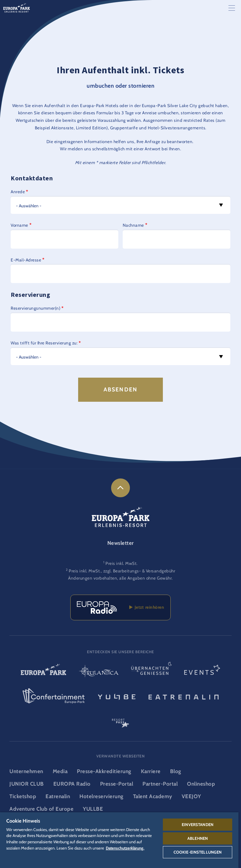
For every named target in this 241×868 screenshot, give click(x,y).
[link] (120, 488)
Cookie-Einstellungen (198, 852)
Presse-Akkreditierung (104, 771)
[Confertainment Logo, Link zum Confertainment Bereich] (54, 696)
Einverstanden (198, 824)
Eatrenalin (58, 796)
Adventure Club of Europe (41, 809)
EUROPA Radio (72, 784)
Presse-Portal (117, 784)
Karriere (151, 771)
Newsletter (121, 543)
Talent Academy (153, 796)
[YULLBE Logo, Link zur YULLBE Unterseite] (117, 696)
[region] (119, 840)
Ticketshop (23, 796)
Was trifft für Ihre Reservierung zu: (44, 343)
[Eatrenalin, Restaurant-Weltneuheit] (184, 696)
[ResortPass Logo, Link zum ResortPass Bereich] (120, 720)
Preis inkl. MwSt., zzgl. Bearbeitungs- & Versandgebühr (122, 571)
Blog (176, 771)
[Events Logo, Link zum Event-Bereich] (202, 672)
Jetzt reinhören (147, 607)
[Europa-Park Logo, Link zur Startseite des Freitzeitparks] (43, 672)
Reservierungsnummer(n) (35, 308)
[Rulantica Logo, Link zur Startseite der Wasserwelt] (99, 672)
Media (60, 771)
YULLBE (93, 809)
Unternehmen (26, 771)
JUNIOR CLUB (27, 784)
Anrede (18, 192)
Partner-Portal (160, 784)
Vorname (19, 225)
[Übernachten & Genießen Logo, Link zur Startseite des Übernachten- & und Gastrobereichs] (151, 672)
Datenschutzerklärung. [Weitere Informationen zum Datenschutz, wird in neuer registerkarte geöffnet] (125, 848)
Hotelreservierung (102, 796)
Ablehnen (198, 838)
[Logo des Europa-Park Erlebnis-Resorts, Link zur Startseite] (16, 7)
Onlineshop (201, 784)
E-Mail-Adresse (26, 260)
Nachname (133, 225)
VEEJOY (191, 796)
